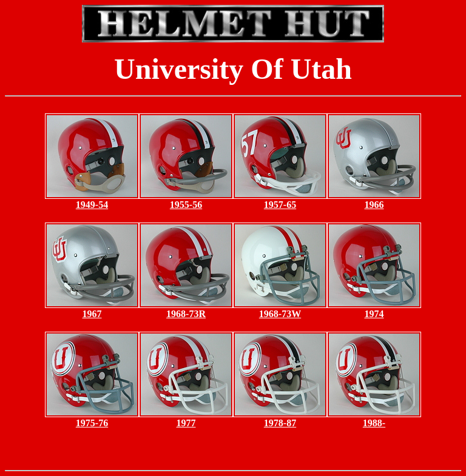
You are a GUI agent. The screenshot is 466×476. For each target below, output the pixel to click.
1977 (186, 423)
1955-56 (186, 205)
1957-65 (280, 205)
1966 (374, 205)
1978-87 (280, 423)
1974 (374, 314)
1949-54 (92, 205)
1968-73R (186, 314)
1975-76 (92, 423)
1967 (92, 314)
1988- (374, 423)
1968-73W (280, 314)
